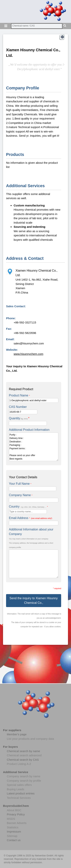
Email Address (30, 518)
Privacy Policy (16, 814)
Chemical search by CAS (23, 760)
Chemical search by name (23, 751)
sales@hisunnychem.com (29, 343)
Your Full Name (20, 484)
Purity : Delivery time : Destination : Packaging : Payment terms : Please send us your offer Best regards (34, 447)
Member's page (17, 734)
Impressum (14, 831)
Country (28, 507)
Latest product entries (21, 793)
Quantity (19, 418)
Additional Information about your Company (31, 532)
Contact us (14, 840)
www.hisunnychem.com (28, 354)
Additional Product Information (29, 430)
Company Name (21, 495)
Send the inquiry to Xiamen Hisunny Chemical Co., (34, 600)
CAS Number (18, 407)
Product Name (19, 395)
